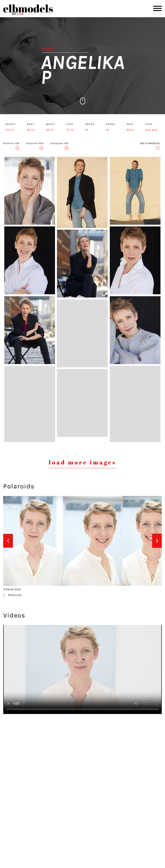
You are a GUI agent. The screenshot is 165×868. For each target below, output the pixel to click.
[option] (33, 541)
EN (21, 14)
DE (14, 14)
